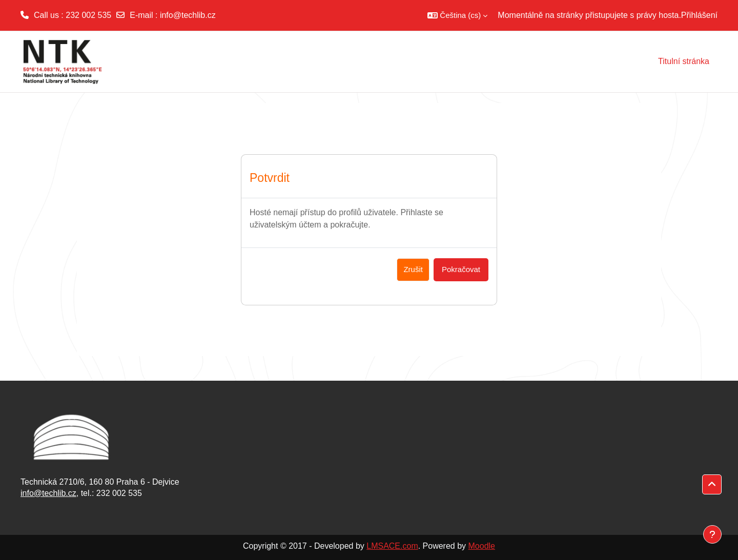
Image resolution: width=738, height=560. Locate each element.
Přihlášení (699, 15)
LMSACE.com (392, 546)
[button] (457, 15)
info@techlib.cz (188, 15)
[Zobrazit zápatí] (712, 534)
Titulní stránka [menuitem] (684, 61)
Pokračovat (461, 269)
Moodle (482, 546)
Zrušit (413, 269)
